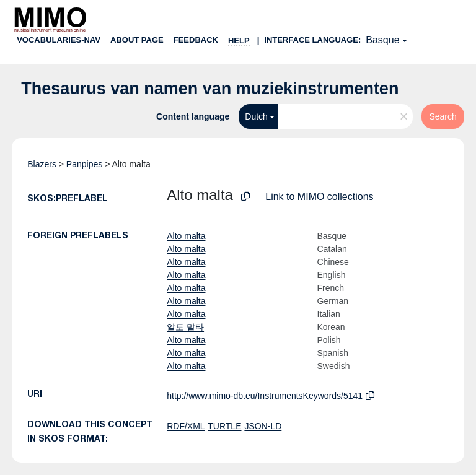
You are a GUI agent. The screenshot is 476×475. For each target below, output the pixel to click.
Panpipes (84, 164)
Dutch (256, 116)
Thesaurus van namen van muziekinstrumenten (210, 89)
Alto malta (186, 236)
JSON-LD (263, 426)
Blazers (42, 164)
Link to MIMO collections (319, 197)
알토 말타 (185, 327)
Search (443, 116)
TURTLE (224, 426)
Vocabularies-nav (59, 40)
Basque (382, 40)
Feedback (196, 40)
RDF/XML (186, 426)
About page (137, 40)
